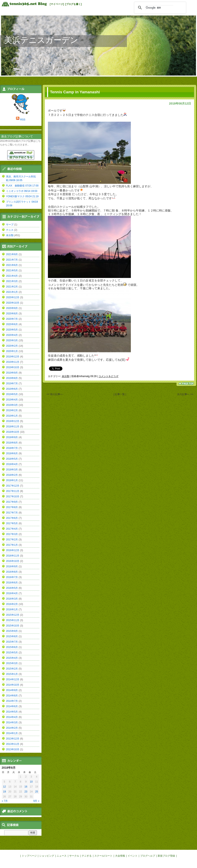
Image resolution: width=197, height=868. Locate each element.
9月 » (36, 801)
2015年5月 (12, 653)
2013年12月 (13, 739)
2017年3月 (12, 534)
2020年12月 (13, 297)
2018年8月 (12, 443)
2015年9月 (12, 631)
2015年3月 (12, 663)
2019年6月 (12, 389)
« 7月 (5, 801)
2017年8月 (12, 507)
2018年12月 (13, 421)
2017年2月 (12, 540)
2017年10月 (13, 497)
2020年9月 (12, 308)
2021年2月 (12, 287)
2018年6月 (12, 453)
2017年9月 (12, 502)
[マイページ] (57, 4)
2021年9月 (12, 254)
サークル (74, 856)
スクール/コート (103, 856)
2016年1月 (12, 610)
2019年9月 (12, 373)
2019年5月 (12, 394)
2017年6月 (12, 518)
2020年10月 (13, 303)
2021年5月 (12, 270)
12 (4, 787)
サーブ (10, 225)
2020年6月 (12, 324)
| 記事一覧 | (120, 394)
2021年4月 (12, 276)
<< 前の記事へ (54, 394)
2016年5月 (12, 588)
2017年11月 (13, 491)
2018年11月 (13, 427)
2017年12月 (13, 486)
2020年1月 (12, 351)
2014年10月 (13, 685)
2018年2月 (12, 475)
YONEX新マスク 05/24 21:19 (22, 196)
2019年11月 (13, 362)
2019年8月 (12, 378)
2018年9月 (12, 437)
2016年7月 (12, 577)
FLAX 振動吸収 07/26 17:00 (22, 186)
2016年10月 (13, 561)
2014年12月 (13, 679)
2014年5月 (12, 712)
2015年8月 (12, 636)
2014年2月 (12, 728)
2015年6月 (12, 647)
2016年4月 (12, 593)
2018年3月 (12, 470)
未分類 (66, 376)
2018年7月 (12, 448)
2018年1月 (12, 480)
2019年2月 (12, 410)
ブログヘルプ (148, 856)
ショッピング (47, 856)
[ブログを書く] (73, 4)
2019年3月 (12, 405)
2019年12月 (13, 357)
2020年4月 (12, 335)
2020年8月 (12, 314)
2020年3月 (12, 340)
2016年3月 (12, 599)
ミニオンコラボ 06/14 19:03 (22, 191)
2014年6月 (12, 706)
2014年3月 (12, 723)
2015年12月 (13, 615)
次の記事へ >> (185, 394)
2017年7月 (12, 513)
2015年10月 (13, 626)
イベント (133, 856)
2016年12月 (13, 550)
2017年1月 (12, 545)
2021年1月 (12, 292)
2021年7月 (12, 260)
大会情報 (120, 856)
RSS (23, 120)
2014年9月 (12, 690)
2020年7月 (12, 319)
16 (26, 787)
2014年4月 (12, 717)
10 (31, 782)
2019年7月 (12, 384)
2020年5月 (12, 330)
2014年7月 (12, 701)
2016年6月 (12, 583)
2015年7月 (12, 642)
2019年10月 (13, 367)
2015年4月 (12, 658)
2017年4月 (12, 529)
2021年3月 (12, 281)
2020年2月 (12, 346)
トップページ (29, 856)
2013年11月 (13, 744)
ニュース (62, 856)
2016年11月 (13, 556)
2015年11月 (13, 620)
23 (26, 792)
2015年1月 (12, 674)
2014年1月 (12, 733)
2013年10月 (13, 749)
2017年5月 (12, 523)
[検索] (159, 8)
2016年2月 (12, 604)
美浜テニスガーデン (41, 40)
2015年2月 (12, 669)
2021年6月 (12, 265)
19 (4, 792)
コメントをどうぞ (108, 376)
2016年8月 (12, 572)
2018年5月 (12, 459)
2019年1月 (12, 416)
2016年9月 (12, 566)
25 (37, 792)
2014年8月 (12, 696)
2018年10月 (13, 432)
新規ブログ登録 (166, 856)
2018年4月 (12, 464)
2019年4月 (12, 400)
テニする (87, 856)
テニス (10, 230)
